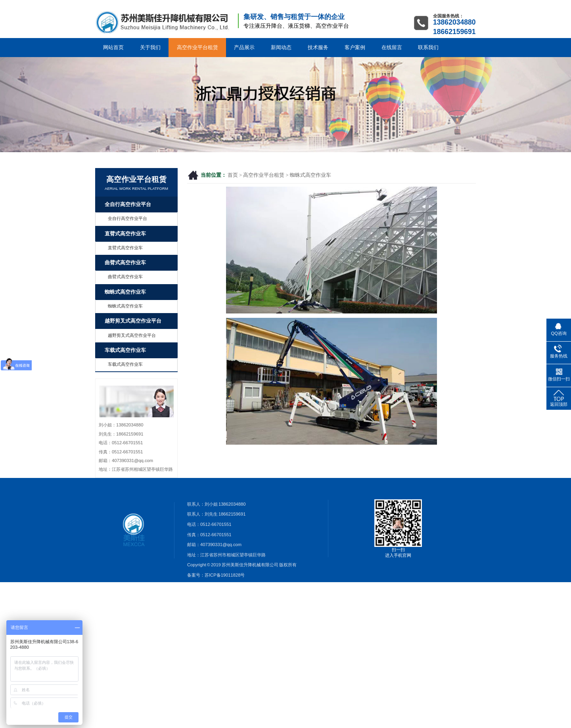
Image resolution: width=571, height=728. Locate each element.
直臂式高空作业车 (125, 234)
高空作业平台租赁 (197, 47)
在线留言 (392, 47)
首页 (233, 175)
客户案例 (355, 47)
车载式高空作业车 (125, 350)
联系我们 (428, 47)
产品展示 (244, 47)
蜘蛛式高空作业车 (310, 175)
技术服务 (318, 47)
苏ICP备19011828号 (225, 575)
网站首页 (113, 47)
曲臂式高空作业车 (125, 263)
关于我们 (150, 47)
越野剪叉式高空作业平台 (133, 321)
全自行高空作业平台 (128, 204)
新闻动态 (281, 47)
